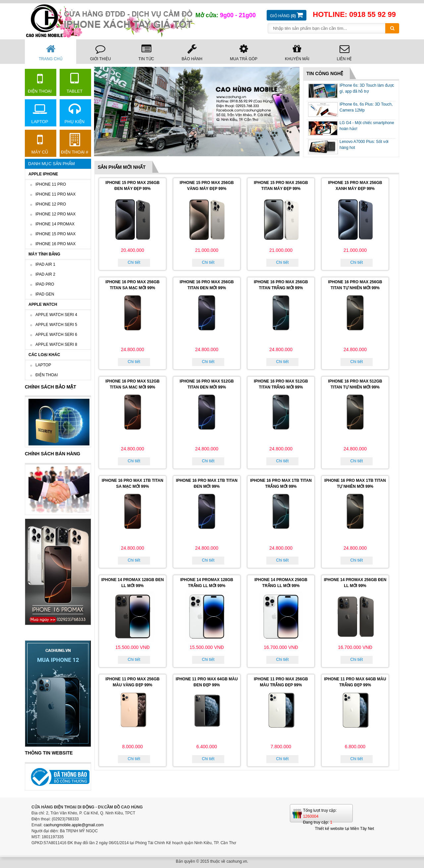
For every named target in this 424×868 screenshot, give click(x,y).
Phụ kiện (75, 113)
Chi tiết (134, 262)
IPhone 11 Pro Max (55, 194)
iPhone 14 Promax (55, 224)
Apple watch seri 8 (56, 344)
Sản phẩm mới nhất (122, 167)
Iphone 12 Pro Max (55, 214)
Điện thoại (40, 83)
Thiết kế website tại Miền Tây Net (345, 829)
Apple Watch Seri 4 (56, 315)
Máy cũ (40, 144)
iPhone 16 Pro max (55, 244)
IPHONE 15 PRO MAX (55, 234)
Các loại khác (44, 355)
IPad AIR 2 (45, 274)
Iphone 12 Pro (51, 204)
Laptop (40, 113)
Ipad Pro (45, 284)
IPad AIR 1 (45, 264)
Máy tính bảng (44, 254)
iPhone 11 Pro (51, 184)
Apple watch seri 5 (56, 325)
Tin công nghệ (325, 73)
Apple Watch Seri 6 (56, 335)
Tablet (75, 83)
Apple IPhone (43, 174)
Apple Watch (43, 304)
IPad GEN (45, 294)
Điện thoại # (75, 144)
